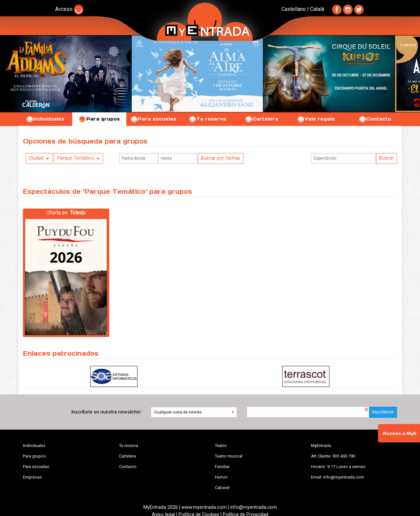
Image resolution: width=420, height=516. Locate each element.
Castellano (294, 9)
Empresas (32, 477)
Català (317, 9)
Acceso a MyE (400, 433)
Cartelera (262, 119)
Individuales (45, 119)
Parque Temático (75, 158)
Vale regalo (316, 119)
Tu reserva (207, 119)
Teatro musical (229, 456)
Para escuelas (153, 119)
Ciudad (36, 158)
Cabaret (222, 488)
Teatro (221, 446)
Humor (221, 477)
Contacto (375, 119)
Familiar (222, 467)
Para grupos (99, 119)
